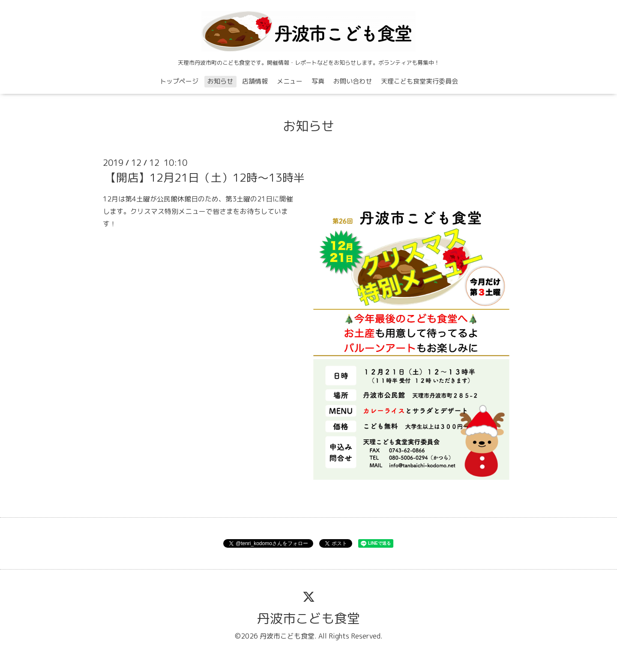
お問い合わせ (353, 81)
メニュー (290, 81)
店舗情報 (255, 81)
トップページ (179, 81)
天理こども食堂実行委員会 (419, 81)
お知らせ (220, 81)
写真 (318, 81)
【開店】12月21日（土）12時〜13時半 (205, 177)
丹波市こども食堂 (308, 618)
